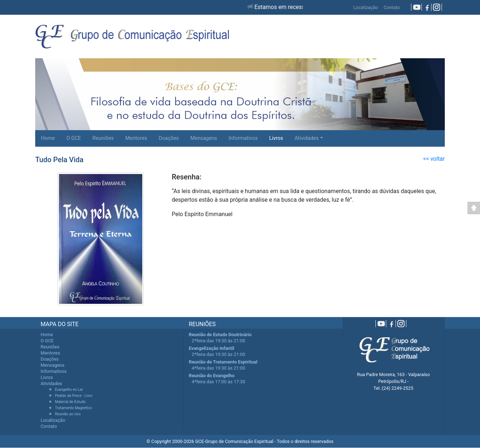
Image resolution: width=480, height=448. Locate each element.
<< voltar (434, 159)
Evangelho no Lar (69, 390)
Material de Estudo (70, 402)
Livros (276, 138)
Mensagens (204, 138)
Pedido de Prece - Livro (74, 396)
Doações (169, 138)
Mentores (136, 138)
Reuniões (103, 138)
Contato (392, 7)
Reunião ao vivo (68, 414)
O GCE (74, 138)
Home (48, 138)
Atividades (307, 138)
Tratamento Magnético (74, 408)
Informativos (243, 138)
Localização (365, 7)
